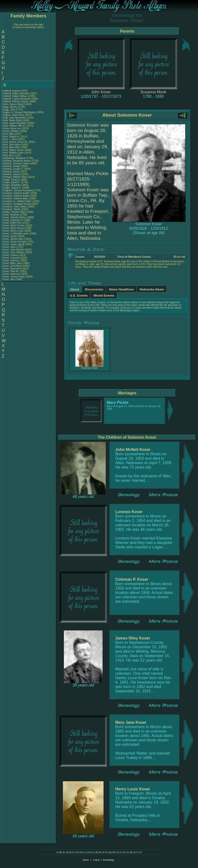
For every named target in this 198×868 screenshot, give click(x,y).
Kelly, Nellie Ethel (12, 120)
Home (86, 860)
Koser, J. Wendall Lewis (16, 234)
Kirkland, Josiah (12, 166)
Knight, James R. (12, 188)
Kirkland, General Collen (16, 163)
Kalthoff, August (12, 91)
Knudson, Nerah (12, 209)
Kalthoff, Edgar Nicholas (16, 93)
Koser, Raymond (12, 269)
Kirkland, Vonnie (12, 174)
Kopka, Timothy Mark (14, 212)
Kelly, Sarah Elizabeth (15, 123)
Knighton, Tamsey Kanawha (18, 190)
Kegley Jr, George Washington (19, 112)
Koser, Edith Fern (12, 223)
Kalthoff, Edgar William (15, 96)
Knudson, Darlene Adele (16, 196)
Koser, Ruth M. (11, 271)
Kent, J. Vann (10, 139)
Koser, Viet (9, 279)
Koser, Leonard (11, 258)
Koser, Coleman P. (13, 220)
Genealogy (108, 860)
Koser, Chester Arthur (14, 217)
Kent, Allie (8, 134)
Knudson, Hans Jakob (15, 207)
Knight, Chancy (11, 180)
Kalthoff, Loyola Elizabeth (17, 99)
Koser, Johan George (14, 242)
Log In (96, 860)
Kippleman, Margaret (14, 158)
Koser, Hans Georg (13, 228)
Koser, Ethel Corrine (14, 225)
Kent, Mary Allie (11, 147)
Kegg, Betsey (10, 107)
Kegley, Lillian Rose (13, 115)
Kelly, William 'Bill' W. (14, 126)
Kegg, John (9, 110)
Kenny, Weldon (11, 131)
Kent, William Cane (13, 153)
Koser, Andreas (11, 215)
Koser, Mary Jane (12, 263)
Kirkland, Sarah (11, 172)
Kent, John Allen (12, 145)
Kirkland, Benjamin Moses (17, 161)
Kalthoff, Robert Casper (15, 102)
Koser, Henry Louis (13, 231)
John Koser (101, 92)
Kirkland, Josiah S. (13, 169)
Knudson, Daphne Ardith (16, 193)
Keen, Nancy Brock (13, 104)
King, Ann (8, 155)
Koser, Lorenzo (11, 260)
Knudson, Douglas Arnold (17, 204)
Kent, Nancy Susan (13, 150)
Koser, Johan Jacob (13, 244)
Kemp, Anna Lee (12, 128)
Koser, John (10, 247)
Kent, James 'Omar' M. (15, 142)
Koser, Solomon (12, 274)
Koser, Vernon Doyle (14, 277)
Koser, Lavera (11, 255)
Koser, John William (13, 252)
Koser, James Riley (13, 239)
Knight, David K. (12, 182)
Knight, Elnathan (12, 185)
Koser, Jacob (10, 236)
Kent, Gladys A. (11, 137)
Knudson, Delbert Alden (16, 199)
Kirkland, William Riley (15, 177)
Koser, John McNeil (13, 250)
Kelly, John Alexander (14, 118)
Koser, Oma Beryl (12, 266)
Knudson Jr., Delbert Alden (17, 201)
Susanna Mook (153, 92)
